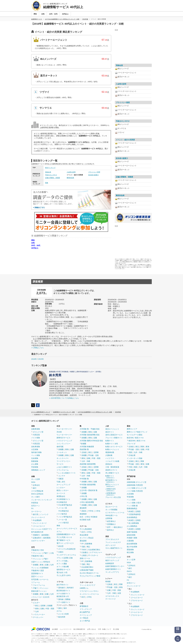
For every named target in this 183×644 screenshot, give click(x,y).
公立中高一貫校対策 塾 (89, 490)
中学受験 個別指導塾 (88, 485)
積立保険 (130, 552)
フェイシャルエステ (113, 542)
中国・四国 (50, 609)
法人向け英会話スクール (89, 573)
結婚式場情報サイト (113, 569)
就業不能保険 (132, 532)
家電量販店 (84, 606)
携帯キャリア (132, 429)
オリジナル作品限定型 (67, 549)
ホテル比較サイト (63, 594)
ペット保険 (36, 455)
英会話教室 (84, 535)
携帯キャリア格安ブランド (137, 432)
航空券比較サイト (63, 591)
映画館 (108, 581)
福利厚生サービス (63, 570)
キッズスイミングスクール (89, 594)
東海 (42, 565)
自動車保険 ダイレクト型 (137, 482)
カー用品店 (84, 618)
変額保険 (130, 550)
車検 (58, 526)
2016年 (34, 359)
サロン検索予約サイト (114, 548)
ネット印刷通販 (111, 510)
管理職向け (111, 524)
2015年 (41, 359)
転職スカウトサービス (114, 447)
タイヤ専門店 (85, 621)
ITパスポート (93, 555)
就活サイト (110, 432)
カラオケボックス (112, 596)
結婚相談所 (110, 563)
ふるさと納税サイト (64, 467)
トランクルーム (63, 470)
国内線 (61, 599)
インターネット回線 (135, 458)
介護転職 (109, 455)
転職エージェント (112, 449)
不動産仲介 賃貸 (38, 571)
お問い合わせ (91, 629)
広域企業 (132, 455)
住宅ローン (36, 506)
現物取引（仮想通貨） (42, 535)
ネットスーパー (63, 458)
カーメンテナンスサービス (67, 529)
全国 (119, 593)
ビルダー (36, 603)
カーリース (61, 493)
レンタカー (61, 488)
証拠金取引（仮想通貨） (42, 538)
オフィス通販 (62, 564)
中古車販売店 (62, 502)
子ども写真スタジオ (64, 537)
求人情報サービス (112, 473)
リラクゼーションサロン (89, 591)
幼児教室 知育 (85, 520)
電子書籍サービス (63, 540)
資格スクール (85, 558)
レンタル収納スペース (67, 473)
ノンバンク (44, 514)
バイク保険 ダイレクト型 (137, 488)
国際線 (68, 599)
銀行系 (36, 514)
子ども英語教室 (86, 529)
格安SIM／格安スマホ (135, 438)
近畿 (47, 565)
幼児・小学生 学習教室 (89, 517)
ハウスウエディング (113, 557)
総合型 (61, 546)
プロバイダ (131, 444)
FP (83, 544)
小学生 (98, 511)
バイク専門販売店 (65, 517)
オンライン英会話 (87, 538)
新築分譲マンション (39, 591)
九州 (52, 565)
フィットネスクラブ (87, 585)
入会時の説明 (71, 172)
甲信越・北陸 (93, 455)
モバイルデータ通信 (135, 435)
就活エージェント (112, 429)
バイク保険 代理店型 (135, 491)
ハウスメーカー (39, 614)
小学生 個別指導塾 (87, 502)
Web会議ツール (111, 515)
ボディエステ (111, 545)
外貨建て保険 (132, 538)
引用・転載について (105, 629)
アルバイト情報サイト (114, 438)
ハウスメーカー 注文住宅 (40, 597)
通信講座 (83, 541)
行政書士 (85, 552)
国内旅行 (62, 588)
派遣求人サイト (111, 470)
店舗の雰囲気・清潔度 (53, 178)
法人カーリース (111, 507)
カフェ (59, 531)
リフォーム (36, 582)
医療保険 (35, 461)
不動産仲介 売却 (38, 550)
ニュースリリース (66, 629)
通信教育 (83, 508)
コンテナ (62, 476)
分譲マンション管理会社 (41, 562)
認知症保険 (131, 535)
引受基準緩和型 (135, 514)
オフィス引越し (63, 561)
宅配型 (61, 479)
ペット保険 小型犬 (134, 503)
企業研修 (109, 518)
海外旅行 (70, 588)
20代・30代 (36, 245)
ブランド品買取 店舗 (65, 558)
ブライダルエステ (112, 539)
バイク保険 (36, 438)
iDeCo (129, 571)
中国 (147, 449)
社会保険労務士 (94, 550)
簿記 (88, 547)
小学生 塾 (83, 496)
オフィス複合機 (63, 567)
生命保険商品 (132, 517)
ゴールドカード (39, 526)
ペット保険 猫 (132, 506)
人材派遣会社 (111, 494)
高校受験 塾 (84, 449)
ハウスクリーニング (64, 441)
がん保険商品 (132, 526)
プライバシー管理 (94, 172)
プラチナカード (137, 601)
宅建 (83, 547)
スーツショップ (86, 615)
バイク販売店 (62, 514)
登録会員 (48, 172)
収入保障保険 (134, 523)
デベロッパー (38, 617)
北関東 (43, 606)
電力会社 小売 (62, 572)
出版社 (61, 552)
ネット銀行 (36, 497)
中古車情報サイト (63, 499)
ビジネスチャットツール (115, 513)
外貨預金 (35, 503)
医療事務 (89, 544)
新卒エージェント (112, 485)
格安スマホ (141, 441)
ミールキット (62, 452)
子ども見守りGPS (64, 575)
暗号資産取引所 (37, 532)
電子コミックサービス (65, 543)
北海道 (84, 452)
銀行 (35, 488)
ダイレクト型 (38, 432)
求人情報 (116, 629)
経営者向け (111, 521)
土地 (52, 553)
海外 (65, 608)
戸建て (46, 553)
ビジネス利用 (63, 614)
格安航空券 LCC (63, 596)
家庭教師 (83, 514)
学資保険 (35, 467)
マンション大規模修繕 (40, 568)
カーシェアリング (63, 485)
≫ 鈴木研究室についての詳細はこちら (64, 398)
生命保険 (35, 458)
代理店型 (36, 435)
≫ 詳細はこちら (38, 348)
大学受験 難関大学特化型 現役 (91, 441)
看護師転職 (110, 452)
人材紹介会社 (111, 490)
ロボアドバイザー (38, 541)
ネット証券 (36, 479)
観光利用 (62, 617)
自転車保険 (36, 447)
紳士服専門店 (85, 612)
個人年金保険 (132, 547)
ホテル (59, 611)
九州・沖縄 (86, 461)
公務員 (84, 555)
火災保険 (35, 449)
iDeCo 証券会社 (37, 494)
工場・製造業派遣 (112, 467)
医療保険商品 (132, 508)
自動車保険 (36, 429)
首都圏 (36, 565)
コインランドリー (63, 444)
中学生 (91, 511)
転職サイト (110, 441)
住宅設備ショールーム (40, 579)
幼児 (83, 532)
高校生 (84, 511)
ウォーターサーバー (64, 429)
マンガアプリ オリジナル (66, 555)
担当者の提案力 (93, 175)
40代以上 (35, 248)
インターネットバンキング (42, 500)
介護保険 (130, 541)
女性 (33, 243)
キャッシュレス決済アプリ (42, 529)
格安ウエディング (112, 560)
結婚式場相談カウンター (115, 566)
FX (32, 508)
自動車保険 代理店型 (135, 485)
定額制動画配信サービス (66, 534)
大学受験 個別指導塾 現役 (90, 435)
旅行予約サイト (63, 585)
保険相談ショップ (38, 470)
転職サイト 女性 (112, 444)
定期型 (138, 511)
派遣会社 (109, 464)
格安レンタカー (63, 490)
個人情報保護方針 (79, 629)
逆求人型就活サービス (114, 435)
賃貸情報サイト (37, 573)
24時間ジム (84, 588)
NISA (33, 482)
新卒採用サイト (111, 481)
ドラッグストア (86, 609)
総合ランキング (50, 168)
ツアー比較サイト (63, 602)
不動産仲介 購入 (38, 556)
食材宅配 (60, 447)
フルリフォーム (39, 585)
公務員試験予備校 (87, 570)
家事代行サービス (63, 438)
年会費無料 (37, 520)
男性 (33, 240)
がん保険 (35, 464)
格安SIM (132, 441)
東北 (37, 606)
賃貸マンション (37, 576)
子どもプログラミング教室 (90, 576)
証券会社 (36, 485)
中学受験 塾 (84, 479)
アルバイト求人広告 (113, 497)
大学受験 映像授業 (87, 447)
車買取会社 (61, 496)
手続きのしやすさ (51, 175)
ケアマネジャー (96, 552)
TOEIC (84, 550)
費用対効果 (70, 178)
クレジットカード (38, 517)
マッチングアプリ (112, 572)
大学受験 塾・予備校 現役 (90, 429)
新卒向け (111, 530)
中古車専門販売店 (65, 505)
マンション (37, 553)
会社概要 (55, 629)
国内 (60, 608)
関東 (47, 183)
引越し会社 (61, 482)
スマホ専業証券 (37, 491)
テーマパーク (111, 599)
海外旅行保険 (36, 452)
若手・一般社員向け (115, 527)
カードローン (36, 511)
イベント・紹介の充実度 (125, 140)
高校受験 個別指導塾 (88, 464)
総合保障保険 (132, 544)
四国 (130, 452)
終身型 (131, 511)
